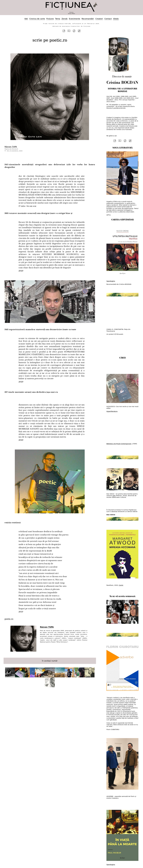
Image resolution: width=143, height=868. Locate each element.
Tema (58, 19)
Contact (108, 19)
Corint (121, 584)
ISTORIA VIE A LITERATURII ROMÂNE (122, 89)
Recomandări (88, 19)
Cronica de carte (37, 19)
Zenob (64, 19)
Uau (114, 495)
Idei (26, 19)
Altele (116, 19)
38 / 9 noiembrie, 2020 (15, 150)
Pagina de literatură (11, 148)
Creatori (99, 19)
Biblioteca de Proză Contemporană (119, 443)
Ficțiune (50, 19)
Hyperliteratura (112, 410)
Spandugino (111, 280)
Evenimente (74, 19)
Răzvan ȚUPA (11, 146)
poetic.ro (58, 40)
